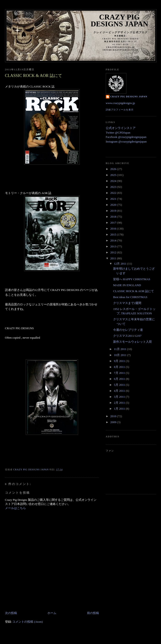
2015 (114, 234)
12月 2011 (120, 264)
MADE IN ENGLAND (127, 285)
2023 (114, 187)
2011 (114, 258)
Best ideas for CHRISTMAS (130, 297)
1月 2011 (120, 409)
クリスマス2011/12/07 (127, 336)
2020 (114, 205)
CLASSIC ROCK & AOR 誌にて (134, 291)
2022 (114, 193)
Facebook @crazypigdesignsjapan (126, 137)
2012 (114, 252)
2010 (114, 416)
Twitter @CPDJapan (118, 133)
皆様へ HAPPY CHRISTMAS (132, 279)
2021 (114, 199)
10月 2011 (120, 355)
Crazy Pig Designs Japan (119, 20)
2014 (114, 240)
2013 (114, 246)
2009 (114, 422)
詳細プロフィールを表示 (120, 110)
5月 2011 (120, 385)
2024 (114, 181)
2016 (114, 229)
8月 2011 (120, 367)
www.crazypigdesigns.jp (120, 103)
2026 (114, 169)
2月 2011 (120, 403)
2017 (114, 223)
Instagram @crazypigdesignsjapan (126, 141)
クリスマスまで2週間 (127, 303)
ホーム (52, 613)
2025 (114, 175)
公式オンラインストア (121, 128)
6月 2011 (120, 379)
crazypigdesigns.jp (121, 47)
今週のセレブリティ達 (128, 330)
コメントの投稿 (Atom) (28, 622)
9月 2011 (120, 361)
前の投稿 (93, 613)
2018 (114, 217)
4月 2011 (120, 391)
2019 (114, 211)
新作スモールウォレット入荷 (132, 342)
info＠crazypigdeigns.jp (120, 50)
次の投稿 (11, 613)
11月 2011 (120, 349)
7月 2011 (120, 373)
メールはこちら (15, 508)
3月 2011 (120, 397)
